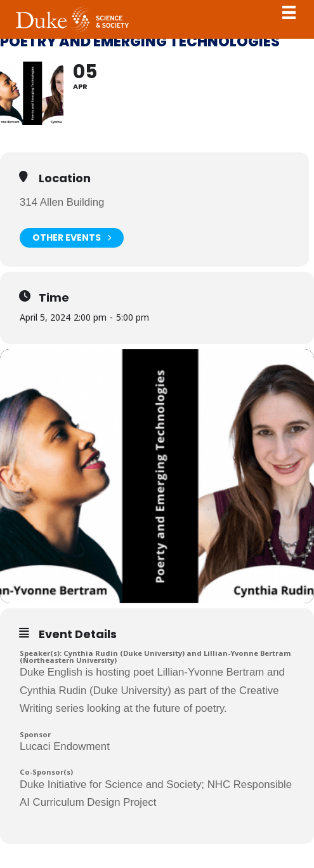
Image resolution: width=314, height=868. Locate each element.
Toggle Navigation (289, 12)
